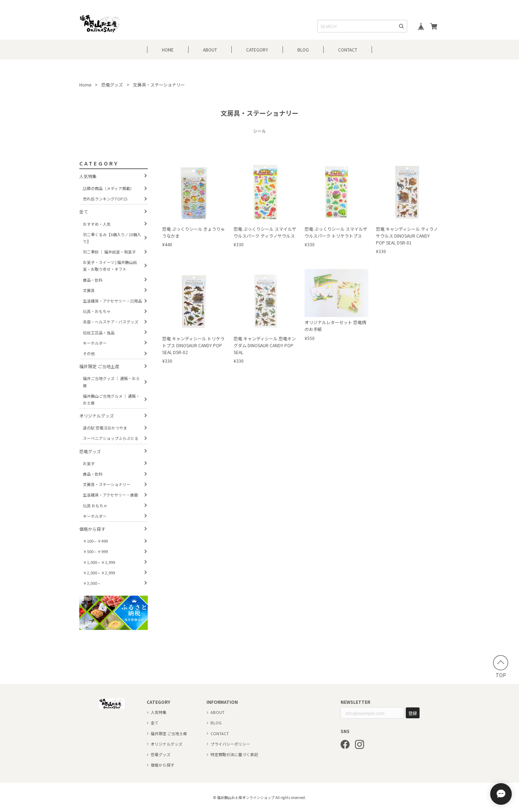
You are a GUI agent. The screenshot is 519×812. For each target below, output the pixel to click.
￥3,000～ (92, 583)
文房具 (89, 290)
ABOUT (210, 50)
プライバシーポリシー (230, 744)
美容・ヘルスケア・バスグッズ (111, 322)
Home (85, 85)
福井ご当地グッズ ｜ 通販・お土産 (111, 382)
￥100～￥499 (95, 541)
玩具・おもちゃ (97, 311)
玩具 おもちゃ (95, 506)
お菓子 (89, 463)
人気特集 (88, 176)
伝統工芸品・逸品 (99, 332)
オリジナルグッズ (97, 416)
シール (259, 131)
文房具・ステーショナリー (107, 484)
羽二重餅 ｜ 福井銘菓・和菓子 (109, 252)
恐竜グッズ (112, 85)
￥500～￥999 (95, 551)
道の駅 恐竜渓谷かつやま (105, 428)
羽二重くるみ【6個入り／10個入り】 (112, 238)
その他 (89, 353)
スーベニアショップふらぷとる (111, 438)
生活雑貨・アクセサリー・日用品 (112, 301)
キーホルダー (95, 343)
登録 (413, 713)
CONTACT (348, 50)
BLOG (303, 50)
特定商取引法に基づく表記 (234, 754)
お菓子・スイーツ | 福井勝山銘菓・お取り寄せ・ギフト (110, 266)
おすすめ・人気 (97, 224)
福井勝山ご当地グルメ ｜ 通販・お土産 (111, 399)
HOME (168, 50)
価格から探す (92, 529)
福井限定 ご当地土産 (99, 366)
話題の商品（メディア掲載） (108, 188)
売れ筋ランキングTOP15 (105, 199)
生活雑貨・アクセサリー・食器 (110, 495)
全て (84, 211)
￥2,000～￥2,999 (99, 573)
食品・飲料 (93, 280)
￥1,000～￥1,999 (99, 562)
